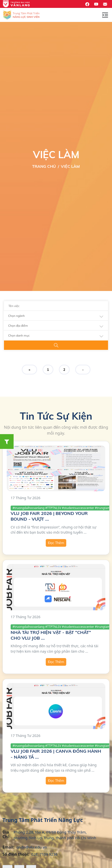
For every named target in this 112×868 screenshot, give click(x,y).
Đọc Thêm (56, 543)
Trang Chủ (44, 166)
